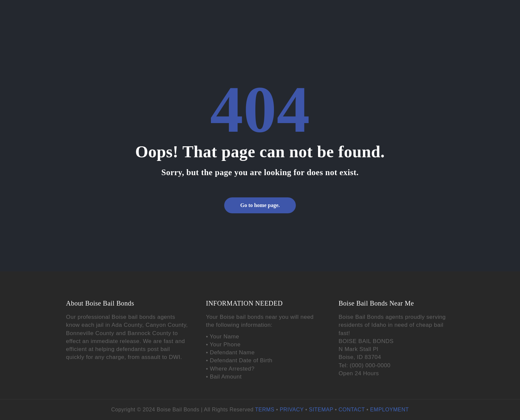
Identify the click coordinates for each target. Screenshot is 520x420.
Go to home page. (260, 205)
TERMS (265, 410)
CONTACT (352, 410)
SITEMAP (321, 410)
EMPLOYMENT (390, 410)
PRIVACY (292, 410)
